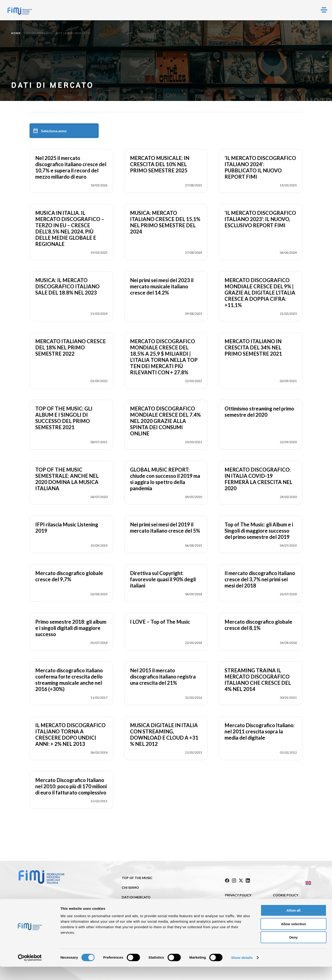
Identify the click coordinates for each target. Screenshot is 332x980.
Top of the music (137, 878)
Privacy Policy (238, 894)
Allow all (294, 924)
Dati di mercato (38, 33)
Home (16, 33)
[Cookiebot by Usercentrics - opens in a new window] (30, 971)
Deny (294, 951)
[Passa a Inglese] (291, 882)
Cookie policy (286, 894)
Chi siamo (130, 887)
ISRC (125, 907)
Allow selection (293, 937)
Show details (242, 971)
